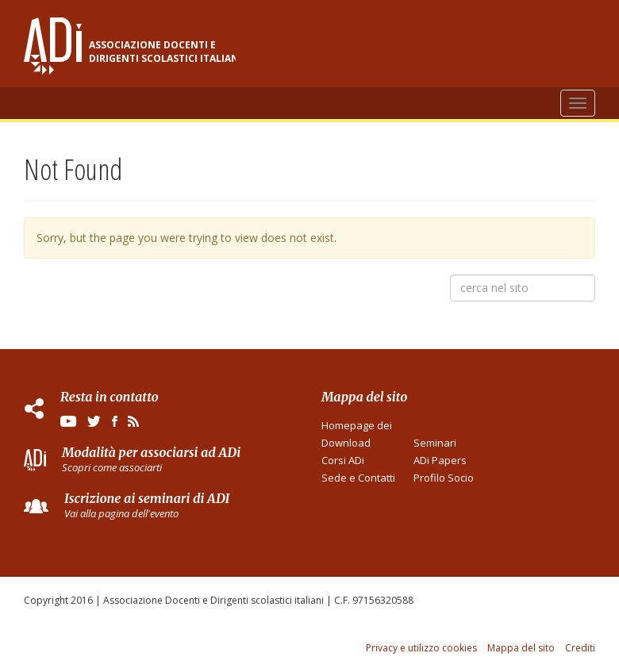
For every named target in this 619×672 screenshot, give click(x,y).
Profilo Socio (444, 478)
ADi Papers (440, 460)
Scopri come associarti (112, 467)
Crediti (580, 648)
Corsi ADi (343, 460)
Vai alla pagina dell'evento (121, 513)
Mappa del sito (521, 648)
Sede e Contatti (358, 478)
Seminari (435, 443)
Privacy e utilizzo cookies (421, 648)
